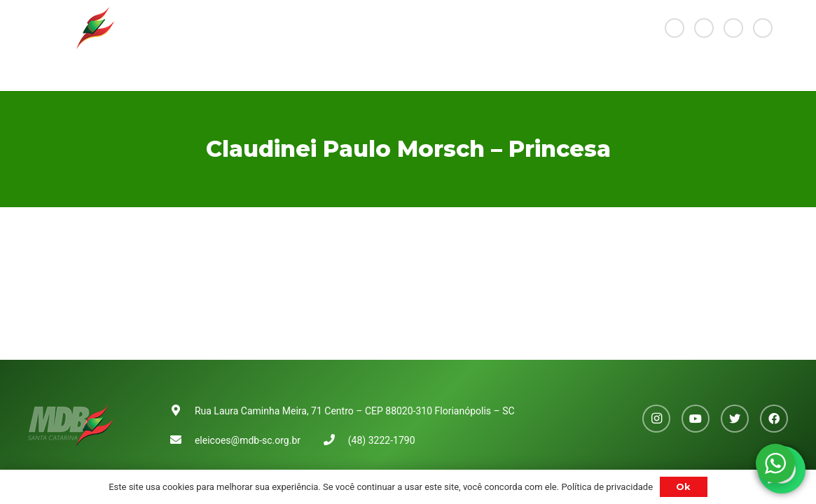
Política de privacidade (607, 487)
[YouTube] (704, 28)
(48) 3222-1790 (382, 440)
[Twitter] (733, 28)
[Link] (71, 28)
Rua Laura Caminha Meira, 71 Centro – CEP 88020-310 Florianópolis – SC (355, 411)
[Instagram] (675, 28)
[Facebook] (763, 28)
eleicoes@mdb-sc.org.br (248, 440)
